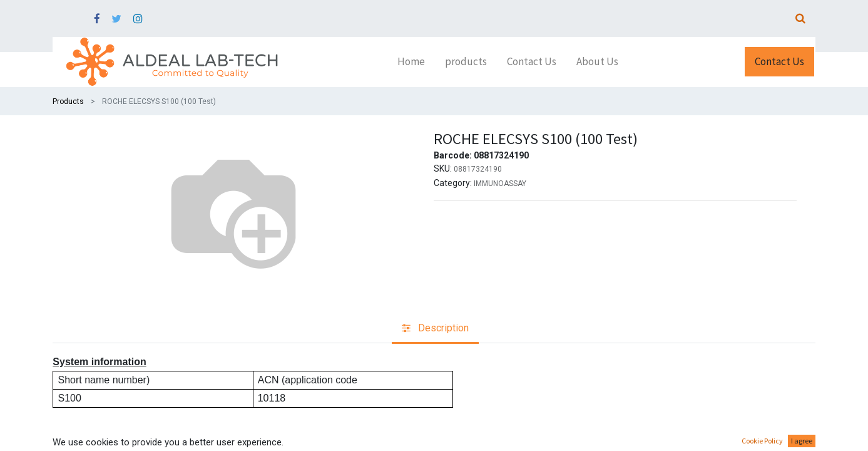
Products (68, 101)
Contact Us (779, 61)
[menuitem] (411, 62)
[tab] (435, 329)
